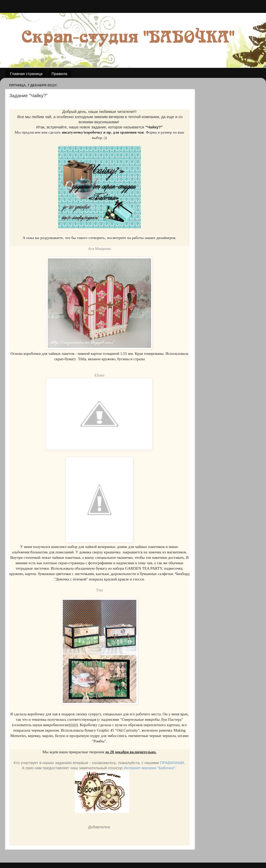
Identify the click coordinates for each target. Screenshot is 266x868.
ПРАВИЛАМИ (172, 763)
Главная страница (26, 74)
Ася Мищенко (99, 249)
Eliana (99, 375)
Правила (59, 74)
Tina (100, 590)
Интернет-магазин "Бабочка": (150, 768)
